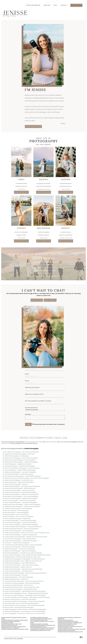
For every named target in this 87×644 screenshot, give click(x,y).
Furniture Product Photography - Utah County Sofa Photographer (22, 565)
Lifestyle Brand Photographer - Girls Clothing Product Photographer (22, 486)
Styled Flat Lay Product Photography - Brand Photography (20, 460)
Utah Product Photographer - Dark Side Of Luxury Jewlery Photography (23, 553)
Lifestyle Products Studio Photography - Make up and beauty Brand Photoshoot (25, 573)
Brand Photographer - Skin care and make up (17, 515)
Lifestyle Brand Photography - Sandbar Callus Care (18, 567)
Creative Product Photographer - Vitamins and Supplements (21, 535)
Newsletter (20, 639)
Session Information (33, 5)
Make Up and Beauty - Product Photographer (16, 513)
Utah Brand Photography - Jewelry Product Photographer (20, 549)
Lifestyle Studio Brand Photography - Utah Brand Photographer (21, 462)
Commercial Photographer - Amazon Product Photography (20, 521)
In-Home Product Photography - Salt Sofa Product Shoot (19, 490)
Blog (55, 5)
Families (40, 442)
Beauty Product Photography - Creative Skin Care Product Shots (22, 494)
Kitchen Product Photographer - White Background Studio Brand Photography (25, 591)
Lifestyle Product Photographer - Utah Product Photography (20, 551)
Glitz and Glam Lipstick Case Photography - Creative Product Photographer (25, 601)
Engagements (34, 442)
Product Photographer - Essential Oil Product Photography (20, 470)
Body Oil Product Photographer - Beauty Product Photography (21, 498)
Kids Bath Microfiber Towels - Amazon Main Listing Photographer (22, 603)
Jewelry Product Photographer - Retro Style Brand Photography (21, 525)
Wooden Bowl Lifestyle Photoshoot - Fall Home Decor (19, 585)
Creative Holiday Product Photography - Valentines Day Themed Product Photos (26, 537)
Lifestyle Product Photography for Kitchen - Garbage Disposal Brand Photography (26, 593)
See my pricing (37, 300)
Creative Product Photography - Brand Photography (18, 509)
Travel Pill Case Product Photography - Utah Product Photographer (22, 583)
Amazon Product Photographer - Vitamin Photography (19, 531)
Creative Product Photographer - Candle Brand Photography (21, 541)
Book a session (76, 5)
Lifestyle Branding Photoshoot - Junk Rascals (16, 579)
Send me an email (6, 443)
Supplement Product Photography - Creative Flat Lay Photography (22, 506)
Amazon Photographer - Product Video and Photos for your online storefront (25, 614)
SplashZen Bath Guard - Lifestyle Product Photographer (19, 482)
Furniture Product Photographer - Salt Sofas (16, 484)
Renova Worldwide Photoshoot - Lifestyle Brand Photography (21, 502)
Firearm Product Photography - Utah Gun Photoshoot (19, 571)
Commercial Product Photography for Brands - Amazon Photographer (23, 545)
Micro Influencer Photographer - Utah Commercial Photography (22, 452)
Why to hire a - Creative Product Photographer (17, 543)
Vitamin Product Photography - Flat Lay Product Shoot (19, 480)
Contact (64, 5)
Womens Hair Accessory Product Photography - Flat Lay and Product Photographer (27, 478)
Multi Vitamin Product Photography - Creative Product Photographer (23, 504)
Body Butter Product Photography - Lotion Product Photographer (22, 496)
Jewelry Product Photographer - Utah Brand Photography (20, 547)
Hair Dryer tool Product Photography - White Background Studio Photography (25, 595)
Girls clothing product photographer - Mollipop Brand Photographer (23, 476)
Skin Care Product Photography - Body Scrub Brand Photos (20, 539)
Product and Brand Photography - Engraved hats (17, 519)
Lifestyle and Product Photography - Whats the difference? (20, 488)
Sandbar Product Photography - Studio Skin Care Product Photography (23, 569)
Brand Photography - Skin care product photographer (19, 517)
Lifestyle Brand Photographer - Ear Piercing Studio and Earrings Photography (25, 611)
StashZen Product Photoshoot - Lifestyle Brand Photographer (21, 492)
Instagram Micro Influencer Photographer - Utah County (19, 454)
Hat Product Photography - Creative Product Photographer (20, 500)
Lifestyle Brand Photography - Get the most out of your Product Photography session (27, 533)
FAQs (15, 639)
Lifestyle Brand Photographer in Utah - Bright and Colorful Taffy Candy (23, 561)
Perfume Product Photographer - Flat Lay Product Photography (21, 458)
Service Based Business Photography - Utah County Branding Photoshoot (24, 581)
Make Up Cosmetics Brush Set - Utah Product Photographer (20, 599)
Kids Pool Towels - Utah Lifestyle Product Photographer (19, 607)
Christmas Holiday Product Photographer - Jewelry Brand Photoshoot (23, 527)
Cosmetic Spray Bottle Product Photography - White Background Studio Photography (27, 597)
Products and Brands (51, 442)
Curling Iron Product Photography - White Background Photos (21, 589)
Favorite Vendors (9, 639)
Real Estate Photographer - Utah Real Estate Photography (20, 466)
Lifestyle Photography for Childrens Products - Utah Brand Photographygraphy (25, 609)
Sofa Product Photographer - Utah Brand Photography (19, 474)
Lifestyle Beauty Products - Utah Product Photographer (19, 577)
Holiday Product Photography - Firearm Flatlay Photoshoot (20, 563)
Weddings (27, 442)
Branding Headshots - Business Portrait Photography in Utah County (22, 557)
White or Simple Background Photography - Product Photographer (22, 468)
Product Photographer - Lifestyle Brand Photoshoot (18, 464)
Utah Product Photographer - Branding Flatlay (17, 456)
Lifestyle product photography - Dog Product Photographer (20, 472)
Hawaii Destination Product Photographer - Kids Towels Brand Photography (24, 605)
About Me (47, 5)
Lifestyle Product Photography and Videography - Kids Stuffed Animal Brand (25, 559)
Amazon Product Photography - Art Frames (16, 575)
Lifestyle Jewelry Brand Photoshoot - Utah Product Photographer (22, 529)
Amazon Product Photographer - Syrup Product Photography (21, 523)
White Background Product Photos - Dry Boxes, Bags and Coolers (22, 587)
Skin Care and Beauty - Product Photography (16, 511)
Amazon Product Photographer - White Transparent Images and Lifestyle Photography (27, 555)
